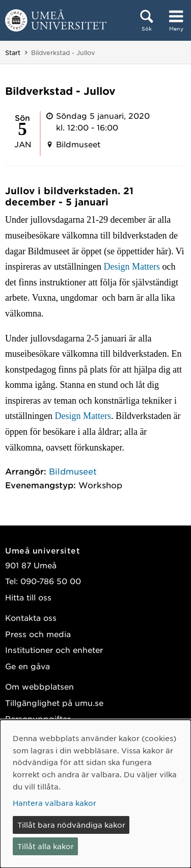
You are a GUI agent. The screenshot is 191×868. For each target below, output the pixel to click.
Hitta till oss (28, 597)
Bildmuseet (73, 471)
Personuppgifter (38, 718)
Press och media (38, 634)
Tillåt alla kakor (46, 846)
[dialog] (95, 794)
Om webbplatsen (39, 686)
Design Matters (131, 267)
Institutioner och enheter (54, 650)
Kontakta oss (31, 617)
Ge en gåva (28, 666)
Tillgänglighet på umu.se (54, 703)
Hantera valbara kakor (54, 803)
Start (13, 52)
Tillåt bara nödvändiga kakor (71, 825)
